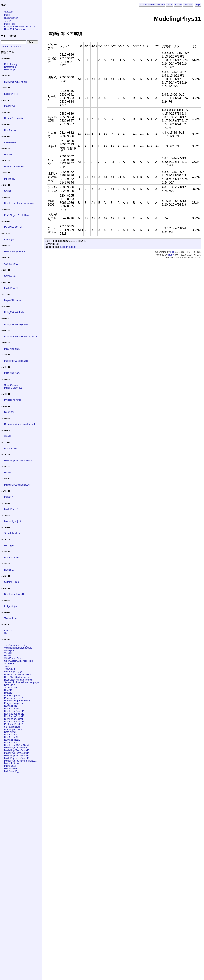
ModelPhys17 (11, 509)
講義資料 (9, 12)
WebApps (9, 650)
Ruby (171, 255)
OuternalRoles (12, 582)
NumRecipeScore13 (14, 716)
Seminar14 (10, 685)
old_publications (12, 727)
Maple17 (9, 497)
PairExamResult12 (14, 724)
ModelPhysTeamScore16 (17, 758)
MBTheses (10, 179)
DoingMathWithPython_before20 (20, 337)
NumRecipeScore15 (14, 722)
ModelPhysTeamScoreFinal (18, 461)
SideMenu (9, 412)
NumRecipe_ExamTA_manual (19, 203)
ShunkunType (11, 688)
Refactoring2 (11, 67)
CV (6, 633)
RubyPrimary (11, 64)
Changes (188, 5)
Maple (7, 15)
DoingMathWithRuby (15, 29)
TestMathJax (11, 618)
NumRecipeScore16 (14, 594)
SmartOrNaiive (12, 385)
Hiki (172, 252)
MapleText (9, 24)
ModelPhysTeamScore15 (17, 756)
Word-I (8, 436)
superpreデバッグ (13, 672)
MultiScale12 (11, 766)
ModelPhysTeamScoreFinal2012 (20, 761)
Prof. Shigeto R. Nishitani (152, 5)
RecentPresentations (15, 118)
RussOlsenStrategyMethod (18, 677)
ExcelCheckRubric (13, 227)
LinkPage (9, 240)
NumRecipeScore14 (14, 719)
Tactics (8, 666)
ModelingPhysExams (15, 252)
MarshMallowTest (13, 388)
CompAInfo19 (11, 264)
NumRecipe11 (11, 735)
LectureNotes (68, 247)
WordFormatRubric (14, 658)
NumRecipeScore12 (14, 714)
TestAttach (10, 669)
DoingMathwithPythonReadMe (19, 27)
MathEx (8, 155)
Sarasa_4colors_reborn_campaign (21, 682)
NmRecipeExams (13, 729)
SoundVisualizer (12, 533)
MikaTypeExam (12, 373)
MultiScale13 (11, 769)
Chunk (8, 191)
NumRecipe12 (11, 737)
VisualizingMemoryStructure (18, 648)
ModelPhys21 (11, 288)
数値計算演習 (11, 18)
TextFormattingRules (11, 47)
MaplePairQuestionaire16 (17, 485)
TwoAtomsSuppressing (16, 645)
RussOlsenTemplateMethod (18, 680)
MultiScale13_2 (12, 771)
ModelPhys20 (11, 70)
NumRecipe (10, 130)
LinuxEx (8, 630)
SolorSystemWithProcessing (18, 661)
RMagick (9, 693)
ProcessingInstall (13, 400)
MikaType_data (12, 349)
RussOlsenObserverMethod (18, 675)
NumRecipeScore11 (14, 711)
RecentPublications (14, 167)
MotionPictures (12, 763)
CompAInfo (10, 276)
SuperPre (9, 664)
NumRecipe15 (11, 709)
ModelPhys (10, 106)
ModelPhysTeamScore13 (17, 750)
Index (169, 5)
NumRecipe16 (11, 558)
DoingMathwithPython (15, 312)
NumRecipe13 (11, 743)
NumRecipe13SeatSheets (17, 745)
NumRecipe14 (11, 706)
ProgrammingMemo (14, 703)
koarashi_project (13, 521)
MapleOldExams (13, 300)
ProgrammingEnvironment (17, 701)
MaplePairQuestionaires (16, 361)
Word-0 (8, 653)
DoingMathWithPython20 (17, 324)
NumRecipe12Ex (13, 740)
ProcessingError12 (14, 698)
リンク (8, 21)
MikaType (9, 546)
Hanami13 (9, 570)
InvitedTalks (10, 142)
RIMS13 (8, 690)
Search (178, 5)
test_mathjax (11, 606)
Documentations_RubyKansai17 (20, 424)
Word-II (8, 473)
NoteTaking (10, 732)
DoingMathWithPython (15, 82)
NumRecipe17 (11, 448)
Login (198, 5)
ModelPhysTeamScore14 (17, 753)
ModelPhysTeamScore (16, 748)
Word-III (8, 656)
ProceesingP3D (12, 695)
